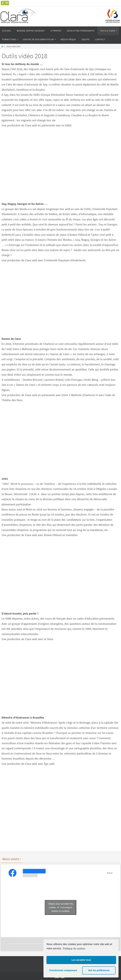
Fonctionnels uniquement (63, 970)
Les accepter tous (81, 960)
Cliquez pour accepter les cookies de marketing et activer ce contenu (60, 907)
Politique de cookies (74, 949)
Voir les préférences (99, 970)
